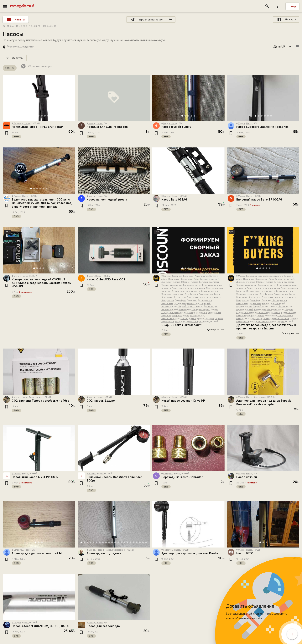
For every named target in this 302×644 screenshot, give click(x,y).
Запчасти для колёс (210, 279)
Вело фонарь (191, 294)
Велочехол (188, 276)
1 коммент (256, 205)
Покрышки (174, 279)
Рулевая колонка (205, 319)
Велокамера (187, 279)
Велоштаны (167, 303)
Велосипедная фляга (209, 294)
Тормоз (219, 319)
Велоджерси (168, 300)
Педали (175, 291)
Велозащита (185, 309)
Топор (185, 319)
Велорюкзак (271, 316)
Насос (28, 123)
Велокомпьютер (210, 291)
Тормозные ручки (192, 285)
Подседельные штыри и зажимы (188, 288)
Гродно (17, 623)
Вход (292, 6)
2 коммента (26, 292)
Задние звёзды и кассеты (187, 303)
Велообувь (180, 300)
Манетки (166, 291)
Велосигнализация (171, 319)
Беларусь (18, 123)
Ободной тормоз (190, 282)
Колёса (192, 319)
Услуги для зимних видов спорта (192, 322)
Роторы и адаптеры (209, 282)
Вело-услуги (168, 322)
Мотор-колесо (197, 316)
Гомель (17, 196)
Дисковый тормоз (171, 282)
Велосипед (177, 276)
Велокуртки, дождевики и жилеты (204, 297)
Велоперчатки (205, 300)
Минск (92, 123)
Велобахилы (180, 297)
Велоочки (192, 300)
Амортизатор (201, 276)
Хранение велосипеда (172, 294)
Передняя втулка (201, 309)
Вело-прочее (214, 313)
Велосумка (167, 297)
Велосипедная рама (172, 316)
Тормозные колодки (172, 285)
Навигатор (201, 313)
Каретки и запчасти (190, 291)
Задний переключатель (190, 306)
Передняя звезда (214, 288)
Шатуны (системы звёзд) (182, 313)
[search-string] (23, 47)
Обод (196, 279)
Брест (91, 276)
